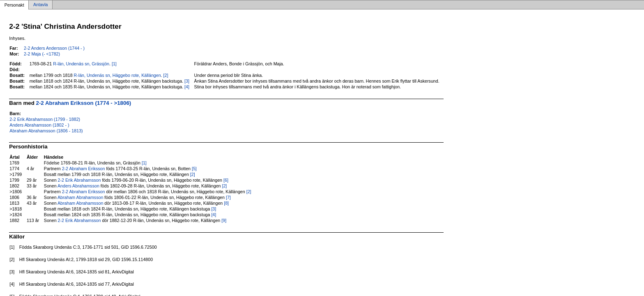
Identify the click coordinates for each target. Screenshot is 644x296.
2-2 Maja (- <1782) (42, 54)
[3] (187, 81)
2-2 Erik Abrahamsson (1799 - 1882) (45, 119)
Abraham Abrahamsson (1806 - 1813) (46, 131)
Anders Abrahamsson (78, 186)
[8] (226, 203)
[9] (224, 220)
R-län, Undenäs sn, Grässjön (81, 64)
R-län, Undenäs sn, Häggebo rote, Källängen (117, 75)
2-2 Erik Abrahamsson (79, 180)
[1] (114, 64)
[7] (228, 197)
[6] (226, 180)
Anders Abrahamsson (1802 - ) (39, 125)
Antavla (41, 5)
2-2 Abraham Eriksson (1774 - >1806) (84, 103)
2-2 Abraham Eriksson (84, 169)
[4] (187, 87)
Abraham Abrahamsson (80, 197)
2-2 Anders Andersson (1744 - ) (54, 48)
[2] (166, 75)
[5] (194, 169)
